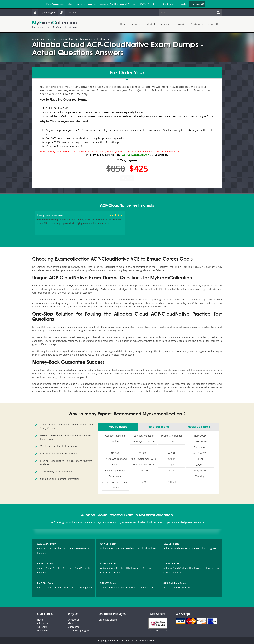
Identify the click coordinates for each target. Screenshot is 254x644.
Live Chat (67, 13)
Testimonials (197, 24)
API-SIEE (144, 470)
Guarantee (181, 24)
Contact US (214, 24)
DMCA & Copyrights (78, 630)
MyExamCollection (54, 24)
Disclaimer (43, 630)
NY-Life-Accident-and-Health (116, 462)
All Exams (42, 627)
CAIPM (172, 459)
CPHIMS (172, 482)
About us (73, 623)
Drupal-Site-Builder (172, 436)
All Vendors (166, 24)
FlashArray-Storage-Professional (115, 473)
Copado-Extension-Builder (115, 439)
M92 (172, 442)
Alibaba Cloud (49, 39)
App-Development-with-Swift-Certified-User (144, 462)
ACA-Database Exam (175, 583)
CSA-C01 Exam (45, 563)
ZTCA (172, 470)
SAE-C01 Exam (108, 583)
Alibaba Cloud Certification (73, 39)
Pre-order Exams (159, 427)
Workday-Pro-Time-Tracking (200, 473)
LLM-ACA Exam (109, 563)
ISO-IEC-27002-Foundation (200, 444)
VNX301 (144, 453)
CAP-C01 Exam (108, 544)
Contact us (74, 620)
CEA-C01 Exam (171, 544)
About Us (136, 24)
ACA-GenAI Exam (47, 544)
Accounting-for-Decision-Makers (115, 485)
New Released (118, 427)
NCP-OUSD (200, 436)
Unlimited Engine (108, 620)
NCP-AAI (116, 453)
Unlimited (150, 24)
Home (123, 24)
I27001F (200, 465)
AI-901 (172, 453)
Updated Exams (199, 427)
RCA (172, 465)
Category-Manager (144, 436)
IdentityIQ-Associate (144, 442)
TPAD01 (144, 482)
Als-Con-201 (200, 453)
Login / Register (44, 13)
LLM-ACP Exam (172, 563)
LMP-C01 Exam (45, 583)
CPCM (200, 459)
